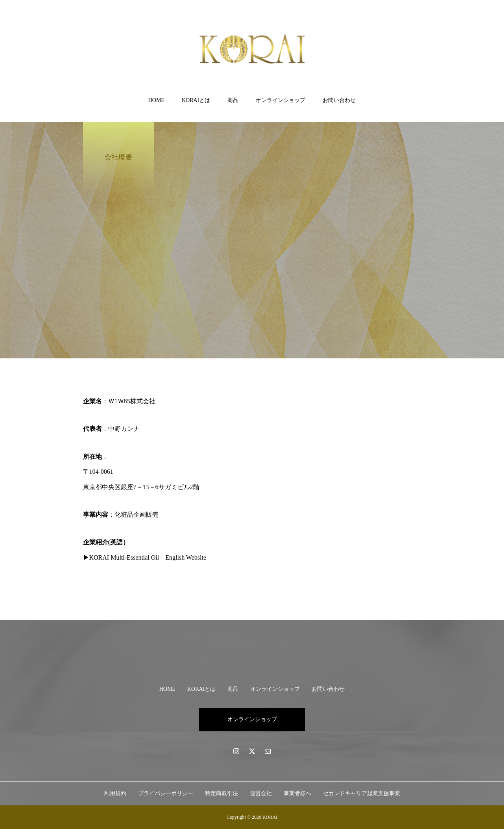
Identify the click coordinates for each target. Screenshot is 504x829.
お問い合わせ (339, 100)
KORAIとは (196, 100)
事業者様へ (297, 793)
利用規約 (115, 793)
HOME (156, 100)
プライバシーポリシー (166, 793)
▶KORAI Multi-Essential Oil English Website (145, 557)
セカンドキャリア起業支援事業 (362, 793)
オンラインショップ (281, 100)
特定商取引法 (222, 793)
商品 (233, 100)
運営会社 (261, 793)
